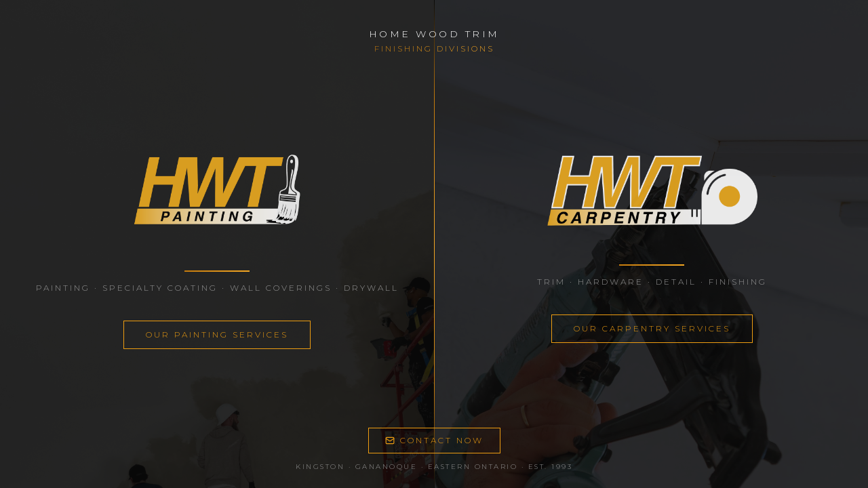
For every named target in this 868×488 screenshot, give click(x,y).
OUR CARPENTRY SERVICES (652, 328)
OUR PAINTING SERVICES (217, 334)
